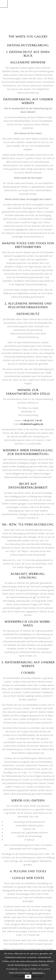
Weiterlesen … (39, 973)
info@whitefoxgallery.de (32, 424)
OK (28, 977)
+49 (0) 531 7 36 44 (32, 420)
